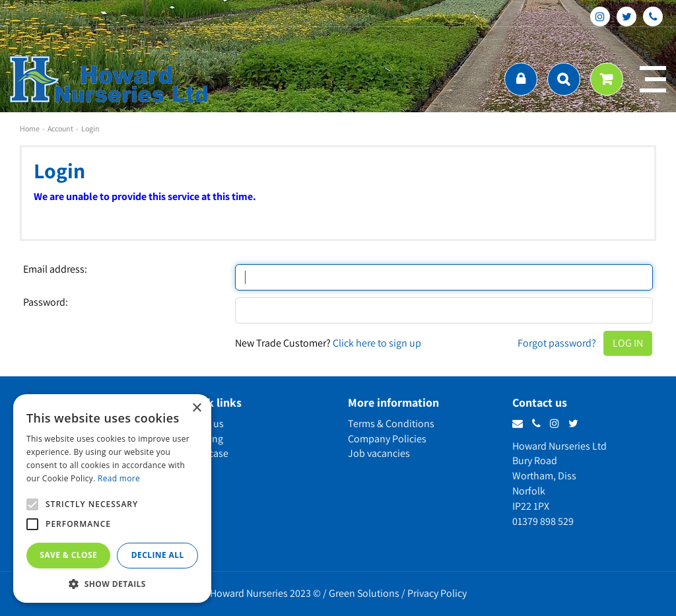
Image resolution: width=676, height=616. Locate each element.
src (564, 79)
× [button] (196, 408)
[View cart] (607, 79)
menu (653, 79)
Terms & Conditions (391, 424)
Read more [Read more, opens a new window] (119, 478)
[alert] (112, 498)
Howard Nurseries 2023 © (265, 593)
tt (626, 17)
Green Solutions (364, 593)
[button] (112, 583)
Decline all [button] (158, 555)
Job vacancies (379, 453)
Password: (46, 302)
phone (653, 17)
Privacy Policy (437, 593)
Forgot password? (557, 343)
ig (600, 17)
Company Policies (387, 439)
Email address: (55, 269)
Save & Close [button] (68, 555)
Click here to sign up (377, 343)
